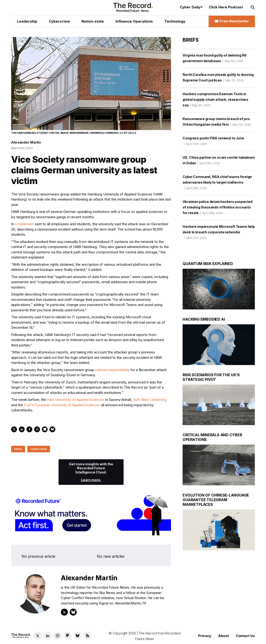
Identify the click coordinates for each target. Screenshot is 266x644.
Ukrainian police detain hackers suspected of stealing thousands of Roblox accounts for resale (217, 207)
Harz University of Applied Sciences (76, 400)
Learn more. (91, 480)
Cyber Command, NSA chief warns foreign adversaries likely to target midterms (217, 182)
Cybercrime (39, 449)
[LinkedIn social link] (48, 636)
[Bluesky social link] (77, 636)
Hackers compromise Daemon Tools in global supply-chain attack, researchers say (215, 99)
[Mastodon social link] (67, 636)
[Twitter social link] (38, 636)
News (18, 449)
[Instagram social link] (57, 636)
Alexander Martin (26, 142)
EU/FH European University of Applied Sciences (62, 405)
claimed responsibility (112, 370)
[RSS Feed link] (87, 636)
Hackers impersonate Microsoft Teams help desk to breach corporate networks (219, 232)
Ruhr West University (150, 400)
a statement (24, 224)
